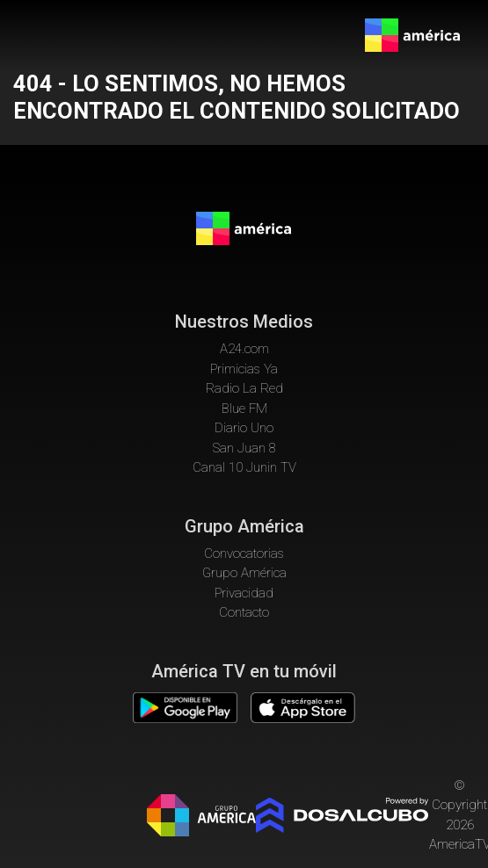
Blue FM (244, 409)
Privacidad (244, 593)
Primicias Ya (244, 369)
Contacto (244, 612)
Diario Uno (244, 428)
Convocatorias (244, 553)
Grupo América (244, 573)
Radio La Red (244, 388)
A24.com (244, 349)
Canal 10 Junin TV (244, 467)
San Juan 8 (244, 448)
